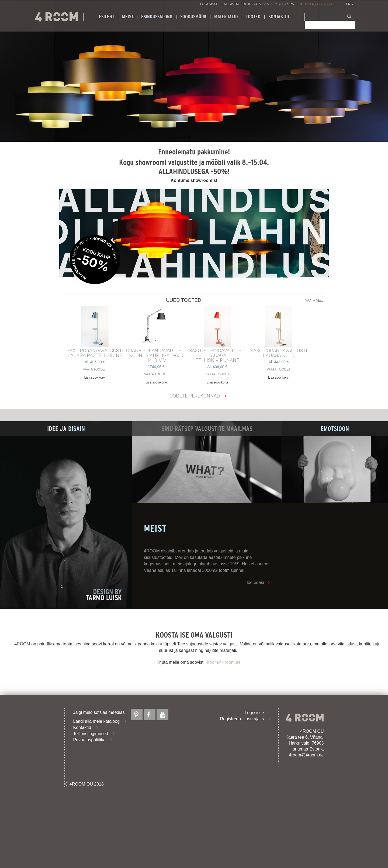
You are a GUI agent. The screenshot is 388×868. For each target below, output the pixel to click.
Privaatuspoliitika (89, 740)
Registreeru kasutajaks (246, 4)
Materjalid (226, 17)
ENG (349, 4)
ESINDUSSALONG (157, 17)
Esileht (107, 17)
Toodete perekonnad (193, 396)
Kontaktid (279, 17)
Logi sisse (209, 4)
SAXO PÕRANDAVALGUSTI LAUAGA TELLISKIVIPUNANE (217, 355)
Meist (128, 17)
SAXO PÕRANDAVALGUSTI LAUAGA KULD (279, 353)
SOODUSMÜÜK (193, 17)
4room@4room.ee (223, 662)
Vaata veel (314, 300)
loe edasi (255, 582)
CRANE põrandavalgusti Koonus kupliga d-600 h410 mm (156, 355)
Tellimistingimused (91, 734)
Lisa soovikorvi (95, 378)
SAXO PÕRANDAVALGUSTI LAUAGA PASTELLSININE (95, 353)
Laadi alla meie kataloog (97, 721)
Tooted (253, 17)
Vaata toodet (95, 369)
